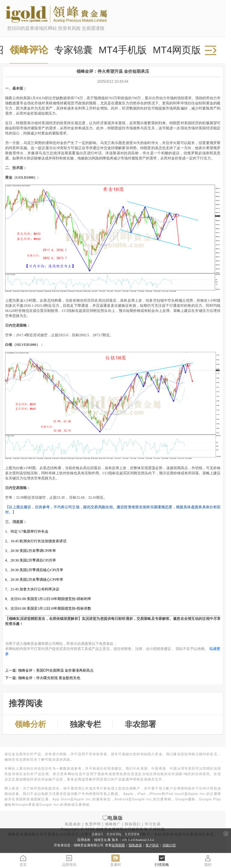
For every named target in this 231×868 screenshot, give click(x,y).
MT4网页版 (177, 50)
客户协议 (152, 845)
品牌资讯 (69, 860)
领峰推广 (113, 824)
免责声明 (93, 824)
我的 (208, 860)
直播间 (115, 860)
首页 (23, 860)
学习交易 (153, 824)
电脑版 (115, 818)
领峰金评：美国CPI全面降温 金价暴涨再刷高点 (56, 670)
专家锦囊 (73, 50)
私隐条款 (73, 824)
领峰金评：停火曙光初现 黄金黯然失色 (49, 678)
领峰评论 (29, 50)
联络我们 (133, 824)
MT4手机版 (123, 50)
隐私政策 (135, 845)
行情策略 (162, 860)
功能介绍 (169, 845)
